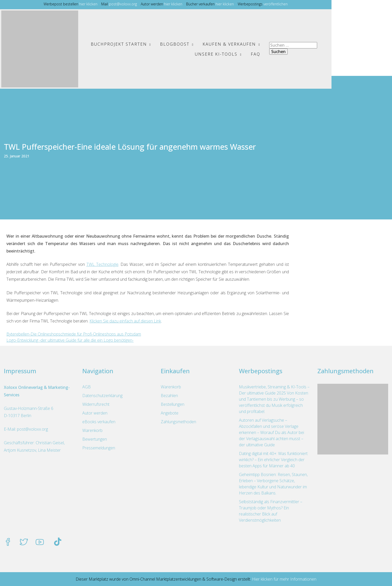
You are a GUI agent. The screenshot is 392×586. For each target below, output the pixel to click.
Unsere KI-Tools (290, 44)
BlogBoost (174, 44)
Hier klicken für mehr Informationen (284, 579)
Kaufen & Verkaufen (229, 44)
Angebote (170, 413)
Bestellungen (173, 404)
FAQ (311, 54)
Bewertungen (95, 439)
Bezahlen (169, 396)
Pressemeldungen (99, 448)
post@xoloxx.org (153, 4)
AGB (87, 387)
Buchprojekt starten (118, 44)
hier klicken (119, 4)
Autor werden (95, 413)
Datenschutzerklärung (102, 396)
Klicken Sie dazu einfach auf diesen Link (125, 321)
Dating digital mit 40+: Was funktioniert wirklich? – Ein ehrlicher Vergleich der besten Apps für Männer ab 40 (273, 460)
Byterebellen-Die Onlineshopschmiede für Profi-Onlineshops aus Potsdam (74, 334)
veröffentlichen (306, 4)
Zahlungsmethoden (178, 422)
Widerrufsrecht (96, 404)
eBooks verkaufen (99, 422)
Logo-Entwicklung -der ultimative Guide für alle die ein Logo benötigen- (70, 340)
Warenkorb (92, 430)
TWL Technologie (102, 264)
